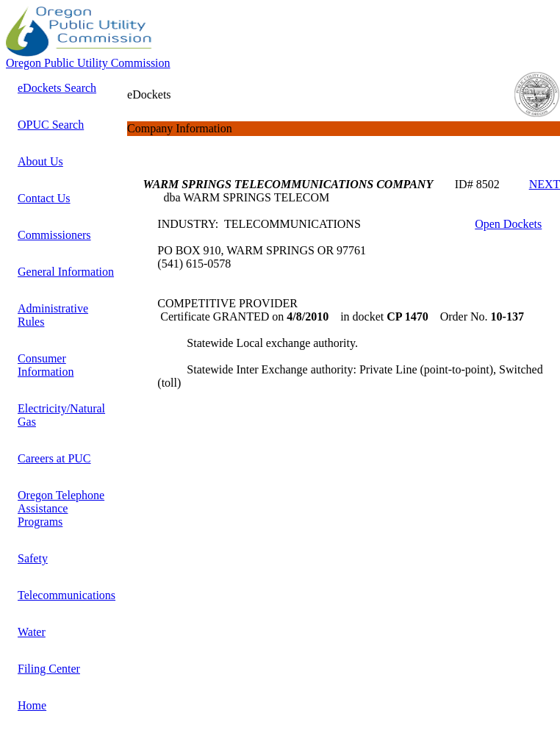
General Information (66, 272)
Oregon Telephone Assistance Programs (61, 508)
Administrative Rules (53, 315)
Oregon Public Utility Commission (88, 63)
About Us (40, 161)
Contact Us (44, 198)
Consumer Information (46, 365)
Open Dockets (508, 224)
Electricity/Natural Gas (61, 415)
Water (32, 632)
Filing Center (49, 669)
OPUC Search (51, 125)
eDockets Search (57, 88)
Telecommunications (67, 595)
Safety (33, 558)
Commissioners (54, 235)
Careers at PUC (54, 458)
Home (32, 705)
